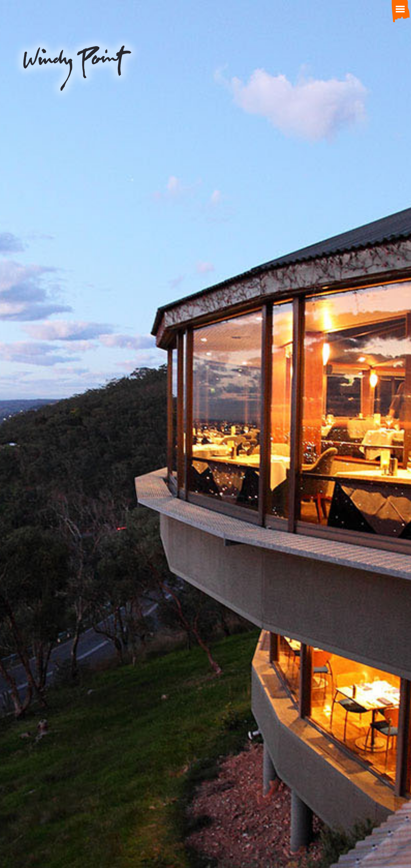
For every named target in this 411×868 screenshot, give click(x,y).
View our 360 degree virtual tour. (205, 454)
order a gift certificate (206, 237)
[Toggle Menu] (399, 9)
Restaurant (105, 332)
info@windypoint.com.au (71, 821)
